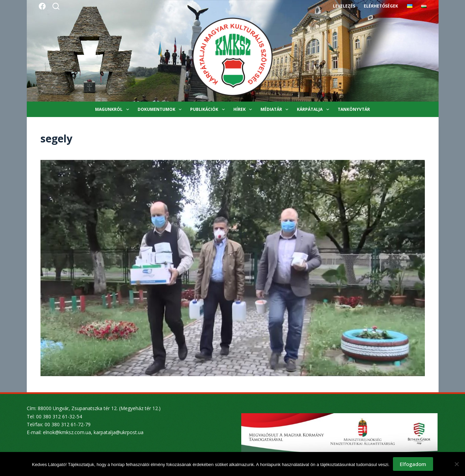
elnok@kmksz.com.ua (67, 432)
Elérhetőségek (381, 6)
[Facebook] (42, 6)
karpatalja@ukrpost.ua (119, 432)
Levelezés (344, 6)
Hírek (244, 109)
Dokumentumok (161, 109)
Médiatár (276, 109)
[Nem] (456, 464)
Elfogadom (413, 464)
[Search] (56, 6)
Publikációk (209, 109)
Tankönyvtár (354, 109)
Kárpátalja (314, 109)
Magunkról (113, 109)
